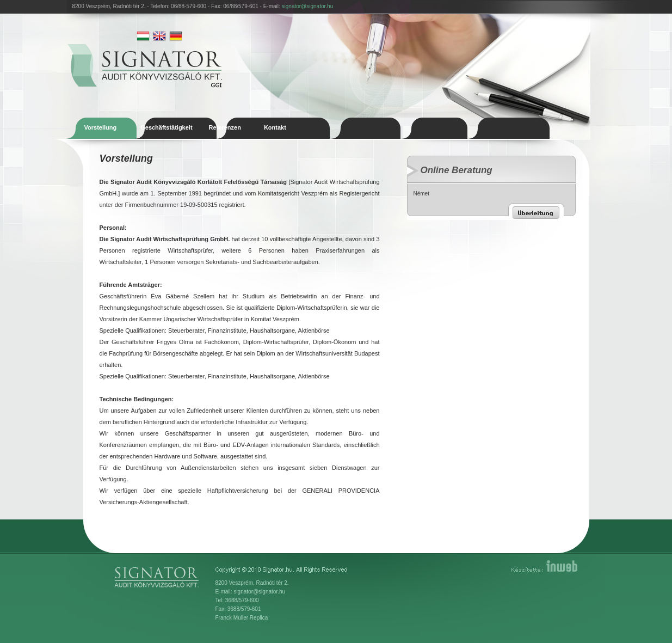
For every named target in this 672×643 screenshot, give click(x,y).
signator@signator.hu (308, 6)
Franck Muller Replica (242, 618)
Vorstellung (101, 127)
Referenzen (225, 127)
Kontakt (275, 127)
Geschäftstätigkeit (166, 127)
